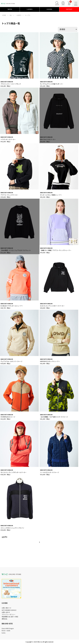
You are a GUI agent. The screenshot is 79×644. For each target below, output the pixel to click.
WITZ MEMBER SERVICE (9, 610)
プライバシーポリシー (9, 614)
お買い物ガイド (6, 608)
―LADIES (18, 15)
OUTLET (69, 9)
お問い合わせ (6, 612)
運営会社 (4, 619)
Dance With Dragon (8, 628)
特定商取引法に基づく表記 (10, 617)
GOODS (49, 9)
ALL (11, 15)
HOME (4, 15)
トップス (28, 15)
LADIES (30, 9)
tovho (4, 633)
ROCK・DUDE (6, 631)
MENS (10, 9)
